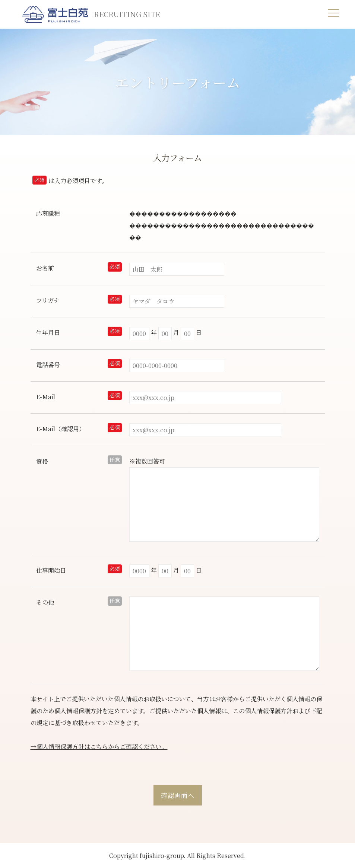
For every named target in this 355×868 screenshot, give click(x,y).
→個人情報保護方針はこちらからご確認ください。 (99, 747)
